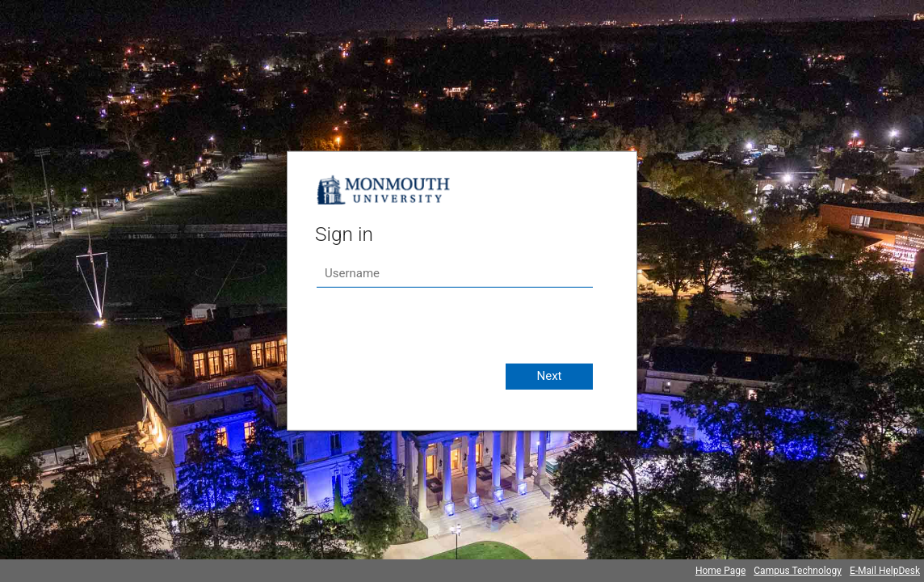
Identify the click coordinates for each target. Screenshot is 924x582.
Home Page (720, 571)
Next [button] (549, 376)
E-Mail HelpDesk (885, 571)
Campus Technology (798, 571)
